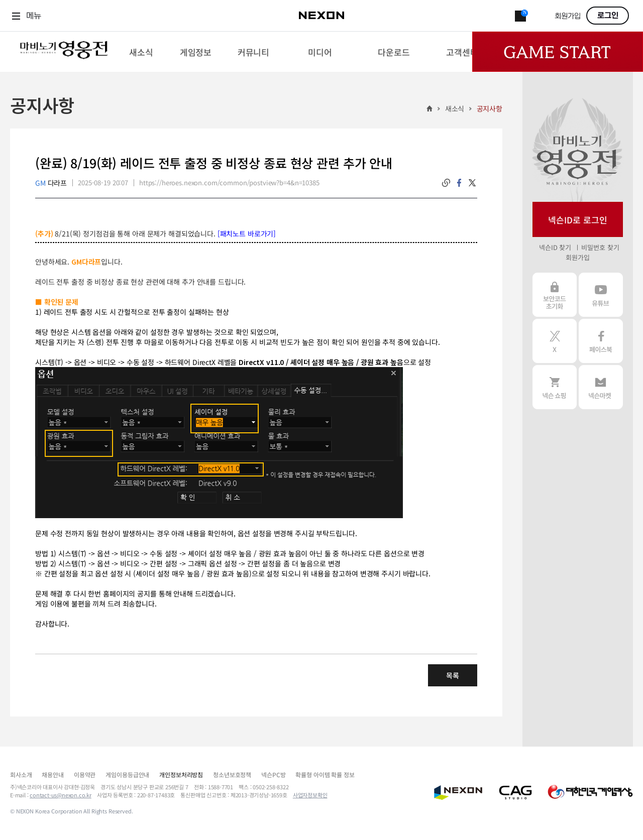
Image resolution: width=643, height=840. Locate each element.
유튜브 (601, 295)
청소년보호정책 (232, 774)
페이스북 (601, 341)
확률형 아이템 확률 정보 (325, 774)
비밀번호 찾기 (600, 247)
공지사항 (490, 108)
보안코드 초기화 (555, 295)
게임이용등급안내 (127, 774)
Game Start (558, 52)
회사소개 (21, 774)
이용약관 (85, 774)
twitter (472, 183)
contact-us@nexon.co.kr (61, 795)
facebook (459, 183)
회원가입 (568, 16)
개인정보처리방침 (181, 774)
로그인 (608, 16)
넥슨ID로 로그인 (578, 220)
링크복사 (446, 183)
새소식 (455, 108)
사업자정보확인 (310, 795)
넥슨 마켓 (601, 387)
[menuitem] (141, 52)
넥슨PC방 (273, 774)
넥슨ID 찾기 (555, 247)
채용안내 (52, 774)
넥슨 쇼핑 (555, 387)
